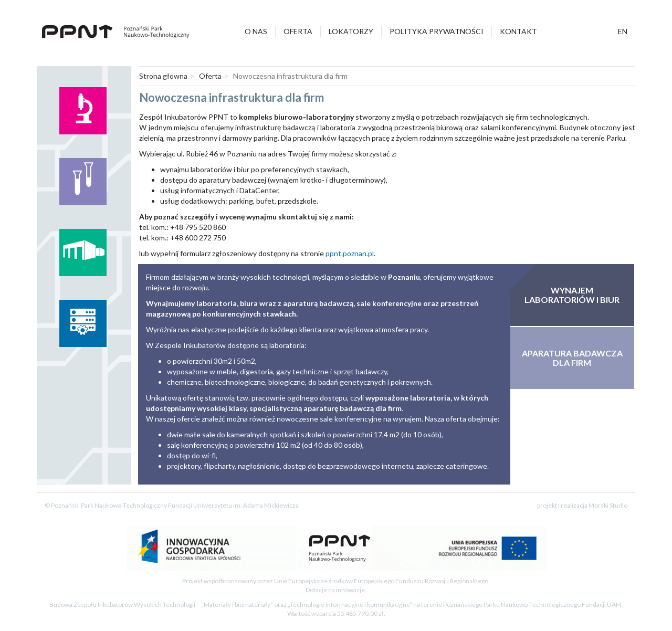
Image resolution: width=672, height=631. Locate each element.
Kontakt (518, 31)
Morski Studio (608, 505)
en (623, 31)
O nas (256, 31)
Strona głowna (163, 76)
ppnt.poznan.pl (350, 253)
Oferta (298, 31)
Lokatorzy (351, 31)
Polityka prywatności (437, 31)
